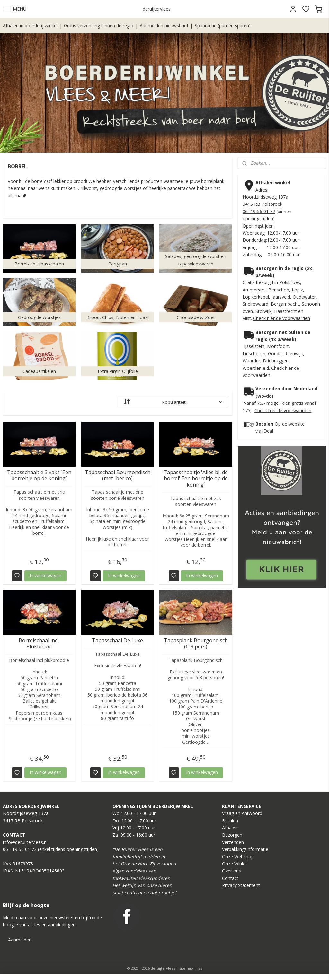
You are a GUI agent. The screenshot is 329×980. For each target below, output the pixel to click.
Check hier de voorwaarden (282, 318)
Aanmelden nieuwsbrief (164, 26)
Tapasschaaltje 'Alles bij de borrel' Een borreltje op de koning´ (196, 479)
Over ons (231, 871)
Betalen (230, 821)
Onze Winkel (235, 864)
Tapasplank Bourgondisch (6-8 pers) (196, 644)
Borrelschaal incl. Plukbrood (39, 644)
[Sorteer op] (173, 402)
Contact (230, 878)
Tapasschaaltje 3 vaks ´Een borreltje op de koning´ (39, 476)
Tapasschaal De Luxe (117, 641)
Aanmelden (20, 940)
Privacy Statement (241, 885)
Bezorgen (232, 835)
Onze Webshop (238, 857)
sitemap (186, 968)
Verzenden (233, 842)
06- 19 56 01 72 (259, 211)
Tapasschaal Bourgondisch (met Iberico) (118, 476)
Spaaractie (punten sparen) (223, 26)
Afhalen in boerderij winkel (30, 26)
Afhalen (230, 828)
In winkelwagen (45, 575)
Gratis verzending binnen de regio (99, 26)
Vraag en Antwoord (242, 813)
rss (200, 968)
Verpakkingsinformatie (245, 849)
